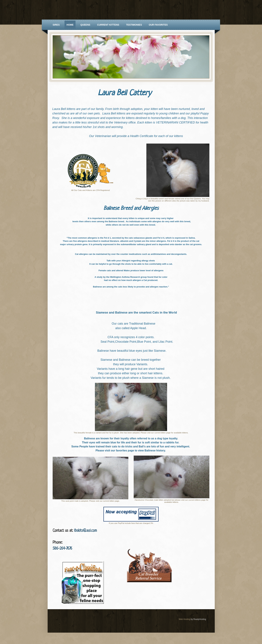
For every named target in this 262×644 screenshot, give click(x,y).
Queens (85, 25)
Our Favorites (158, 25)
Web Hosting (184, 619)
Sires (56, 25)
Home (70, 25)
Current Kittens (108, 25)
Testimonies (134, 25)
